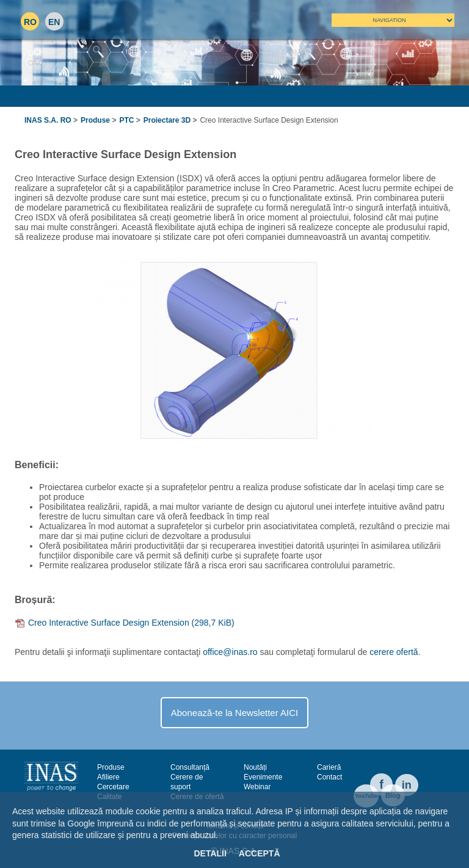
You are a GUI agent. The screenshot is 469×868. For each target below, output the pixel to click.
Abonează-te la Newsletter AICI (234, 713)
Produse (95, 120)
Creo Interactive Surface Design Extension (131, 623)
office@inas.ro (230, 652)
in (407, 785)
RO (30, 22)
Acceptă (260, 853)
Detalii (210, 853)
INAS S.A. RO (48, 120)
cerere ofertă (394, 652)
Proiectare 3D (167, 120)
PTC (126, 120)
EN (54, 22)
